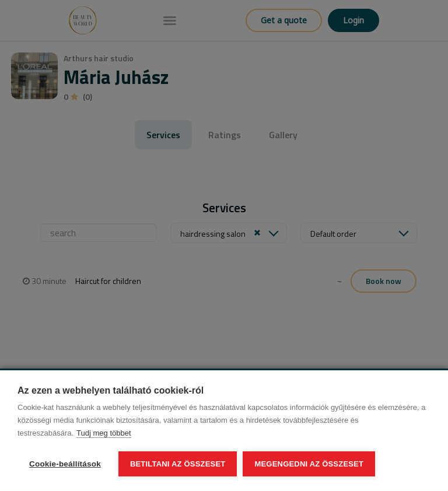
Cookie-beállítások (65, 464)
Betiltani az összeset (178, 464)
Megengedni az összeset (309, 464)
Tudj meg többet (104, 433)
